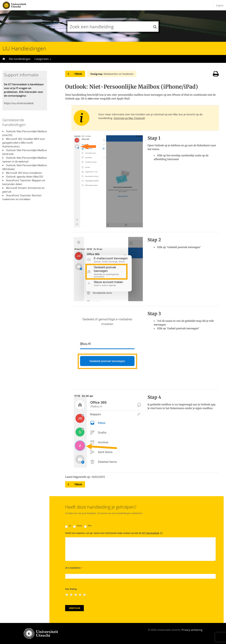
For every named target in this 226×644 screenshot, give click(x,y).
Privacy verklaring (192, 630)
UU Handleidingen (24, 48)
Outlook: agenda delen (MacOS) (24, 177)
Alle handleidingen (20, 59)
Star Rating (71, 589)
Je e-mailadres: (74, 568)
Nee (88, 526)
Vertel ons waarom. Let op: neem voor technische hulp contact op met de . (114, 533)
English (220, 5)
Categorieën (43, 59)
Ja (68, 526)
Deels (78, 526)
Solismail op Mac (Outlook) (129, 118)
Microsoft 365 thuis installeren (24, 173)
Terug (78, 74)
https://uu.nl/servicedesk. (19, 103)
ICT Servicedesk (151, 533)
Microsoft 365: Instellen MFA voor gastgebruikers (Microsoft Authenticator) (24, 143)
